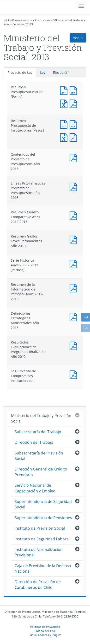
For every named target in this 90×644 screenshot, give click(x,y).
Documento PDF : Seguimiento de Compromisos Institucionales (74, 374)
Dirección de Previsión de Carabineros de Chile (38, 584)
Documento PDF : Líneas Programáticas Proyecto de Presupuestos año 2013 (74, 186)
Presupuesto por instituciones (32, 20)
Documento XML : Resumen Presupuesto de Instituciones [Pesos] (65, 124)
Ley (43, 72)
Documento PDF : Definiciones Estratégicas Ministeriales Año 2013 (74, 316)
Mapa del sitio (46, 631)
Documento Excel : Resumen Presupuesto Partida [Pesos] (65, 103)
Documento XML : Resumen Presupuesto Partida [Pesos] (65, 90)
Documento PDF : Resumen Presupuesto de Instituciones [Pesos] (74, 137)
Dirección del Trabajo (34, 442)
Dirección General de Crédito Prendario (41, 472)
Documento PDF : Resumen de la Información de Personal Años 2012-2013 (74, 288)
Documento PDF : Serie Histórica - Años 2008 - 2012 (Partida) (74, 263)
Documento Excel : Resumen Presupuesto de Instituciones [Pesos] (65, 137)
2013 (30, 24)
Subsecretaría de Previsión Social (39, 456)
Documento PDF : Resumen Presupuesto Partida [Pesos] (74, 103)
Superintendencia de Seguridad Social (43, 504)
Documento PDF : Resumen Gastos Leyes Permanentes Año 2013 (74, 239)
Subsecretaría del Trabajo (38, 432)
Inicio (7, 20)
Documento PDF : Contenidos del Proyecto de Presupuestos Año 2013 (74, 157)
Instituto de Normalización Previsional (39, 552)
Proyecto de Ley (20, 72)
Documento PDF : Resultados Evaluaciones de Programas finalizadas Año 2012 (74, 345)
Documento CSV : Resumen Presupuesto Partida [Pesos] (74, 90)
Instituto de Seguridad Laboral (42, 539)
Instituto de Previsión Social (40, 528)
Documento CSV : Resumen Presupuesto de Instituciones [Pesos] (74, 124)
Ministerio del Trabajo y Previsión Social (41, 418)
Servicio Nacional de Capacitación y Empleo (35, 488)
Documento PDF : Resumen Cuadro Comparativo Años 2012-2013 (74, 215)
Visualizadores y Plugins (45, 635)
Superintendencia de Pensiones (43, 518)
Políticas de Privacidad (45, 627)
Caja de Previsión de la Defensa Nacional (43, 568)
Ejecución (61, 72)
